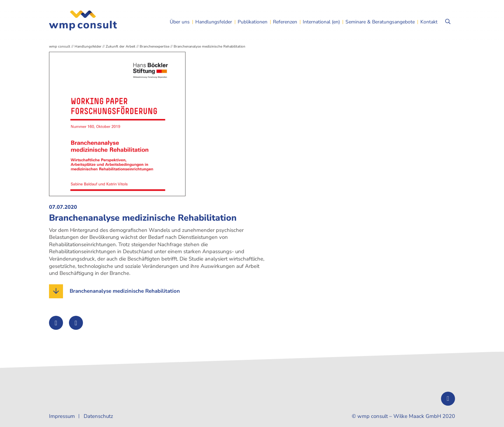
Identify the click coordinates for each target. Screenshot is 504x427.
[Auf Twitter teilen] (56, 323)
